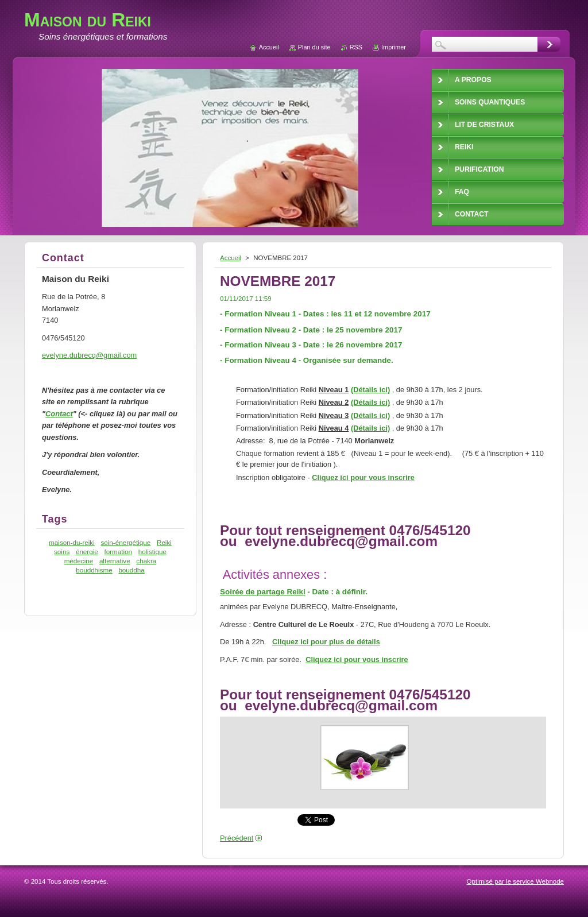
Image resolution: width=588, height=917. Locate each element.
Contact (59, 414)
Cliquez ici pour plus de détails (326, 642)
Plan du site (314, 47)
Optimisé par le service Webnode (515, 881)
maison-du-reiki (72, 542)
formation (118, 552)
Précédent (237, 838)
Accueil (231, 258)
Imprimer (394, 47)
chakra (146, 561)
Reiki (164, 542)
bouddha (131, 570)
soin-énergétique (125, 542)
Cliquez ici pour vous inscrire (363, 477)
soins (62, 552)
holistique (152, 552)
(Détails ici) (370, 390)
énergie (87, 552)
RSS (356, 47)
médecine (79, 561)
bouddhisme (94, 570)
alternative (115, 561)
